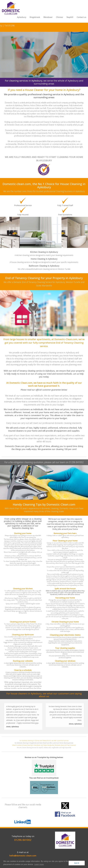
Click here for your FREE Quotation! (44, 64)
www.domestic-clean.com (63, 136)
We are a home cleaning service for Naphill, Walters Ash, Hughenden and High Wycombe (44, 748)
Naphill (70, 17)
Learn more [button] (39, 864)
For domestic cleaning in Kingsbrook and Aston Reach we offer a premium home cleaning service (44, 743)
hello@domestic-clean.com (23, 856)
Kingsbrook (35, 17)
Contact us (82, 17)
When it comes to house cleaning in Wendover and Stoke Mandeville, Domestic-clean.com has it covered (44, 745)
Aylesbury (22, 17)
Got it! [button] (77, 863)
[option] (44, 222)
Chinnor (60, 17)
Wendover (48, 17)
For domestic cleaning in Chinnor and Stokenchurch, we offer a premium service (44, 741)
